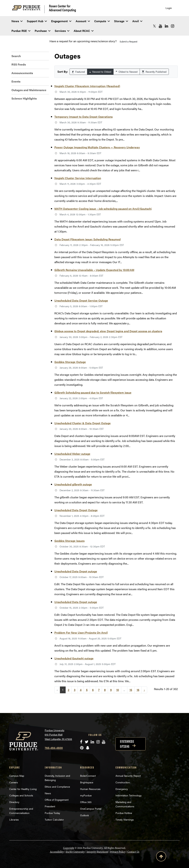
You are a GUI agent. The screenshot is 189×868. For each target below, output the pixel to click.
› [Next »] (144, 690)
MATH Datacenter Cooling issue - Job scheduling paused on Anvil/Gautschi (103, 209)
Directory (14, 802)
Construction (123, 782)
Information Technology (129, 795)
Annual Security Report (128, 776)
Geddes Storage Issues (69, 541)
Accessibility (57, 852)
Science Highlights (24, 98)
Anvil (137, 21)
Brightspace (87, 782)
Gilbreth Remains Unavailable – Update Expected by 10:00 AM (94, 270)
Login (169, 8)
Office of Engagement (57, 800)
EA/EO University (75, 852)
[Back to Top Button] (161, 857)
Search (16, 56)
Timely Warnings (125, 819)
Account (83, 21)
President (50, 806)
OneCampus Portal (91, 809)
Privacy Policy (118, 852)
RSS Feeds (19, 64)
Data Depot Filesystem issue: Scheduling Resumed (87, 239)
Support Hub (37, 21)
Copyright (69, 848)
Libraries (14, 819)
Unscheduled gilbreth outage (73, 484)
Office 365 (86, 802)
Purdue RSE (21, 31)
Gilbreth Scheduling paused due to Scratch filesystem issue (93, 392)
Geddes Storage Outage (70, 362)
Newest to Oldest (100, 72)
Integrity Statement (97, 852)
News (17, 21)
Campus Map (17, 776)
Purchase (43, 31)
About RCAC (84, 31)
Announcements (22, 73)
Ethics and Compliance (57, 787)
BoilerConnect (88, 776)
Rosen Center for (62, 8)
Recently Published (154, 72)
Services (62, 31)
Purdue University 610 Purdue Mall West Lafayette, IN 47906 (58, 735)
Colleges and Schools (21, 795)
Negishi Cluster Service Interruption (78, 178)
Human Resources (90, 789)
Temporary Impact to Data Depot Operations (84, 117)
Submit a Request (128, 41)
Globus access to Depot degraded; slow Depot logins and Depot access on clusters (108, 331)
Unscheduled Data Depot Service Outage (81, 300)
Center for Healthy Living (23, 789)
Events (16, 81)
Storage (121, 21)
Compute (102, 21)
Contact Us (133, 852)
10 (118, 690)
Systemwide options (127, 744)
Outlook (84, 815)
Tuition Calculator (54, 819)
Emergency (122, 789)
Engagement (61, 21)
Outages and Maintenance (29, 90)
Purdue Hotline (124, 813)
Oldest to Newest (127, 72)
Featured (78, 72)
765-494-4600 (54, 748)
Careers (14, 782)
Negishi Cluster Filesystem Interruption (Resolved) (87, 86)
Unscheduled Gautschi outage (74, 658)
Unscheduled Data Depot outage (76, 571)
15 (131, 690)
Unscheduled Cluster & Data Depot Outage (83, 423)
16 (138, 690)
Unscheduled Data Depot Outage (76, 510)
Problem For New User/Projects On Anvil (81, 633)
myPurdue (86, 795)
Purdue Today (52, 813)
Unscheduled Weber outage (72, 454)
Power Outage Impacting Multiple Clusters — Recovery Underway (97, 147)
